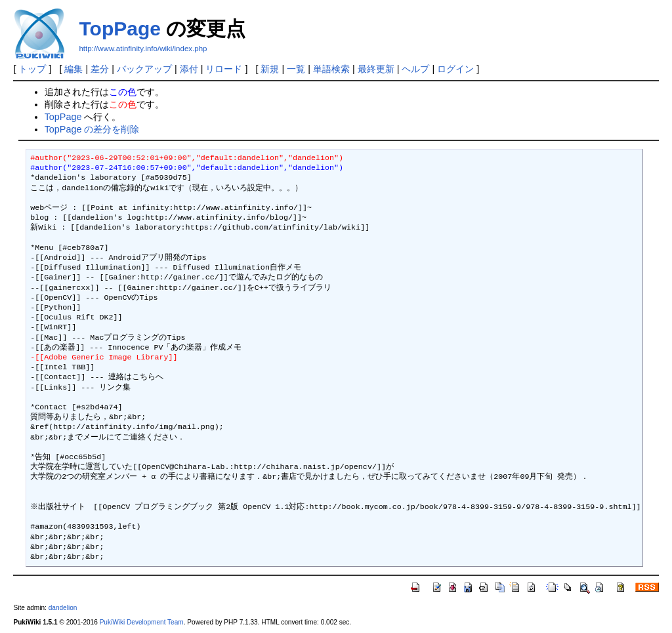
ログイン (455, 69)
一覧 (296, 69)
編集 (73, 69)
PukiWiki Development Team (142, 622)
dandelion (63, 608)
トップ (32, 69)
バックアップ (144, 69)
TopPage (119, 29)
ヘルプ (415, 69)
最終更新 (376, 69)
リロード (224, 69)
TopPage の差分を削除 (92, 129)
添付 (189, 69)
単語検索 (331, 69)
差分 (100, 69)
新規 (270, 69)
